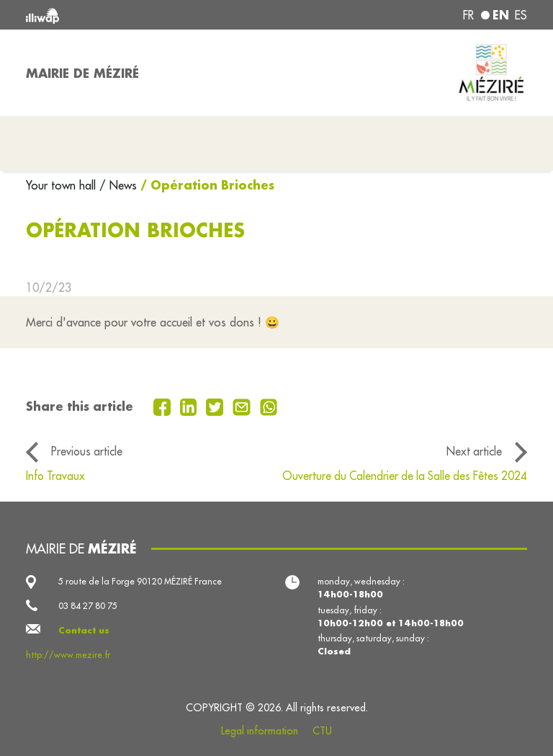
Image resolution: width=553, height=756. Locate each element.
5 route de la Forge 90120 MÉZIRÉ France (140, 581)
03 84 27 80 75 (88, 606)
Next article (474, 451)
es (521, 15)
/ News (118, 185)
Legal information (260, 731)
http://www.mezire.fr (68, 655)
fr (468, 15)
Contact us (84, 630)
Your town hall (63, 185)
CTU (322, 731)
